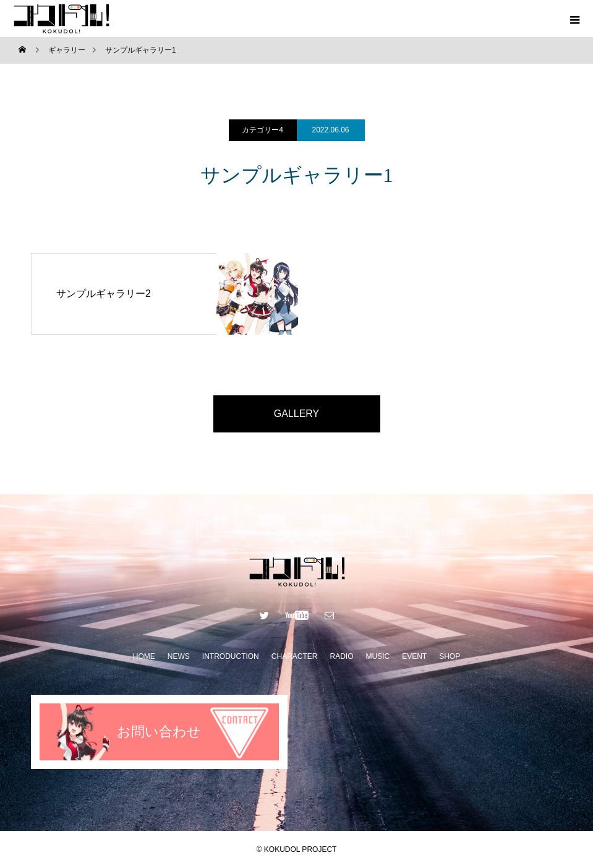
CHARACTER (295, 656)
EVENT (414, 656)
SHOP (450, 656)
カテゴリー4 (262, 130)
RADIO (341, 656)
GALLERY (297, 414)
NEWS (179, 656)
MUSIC (378, 656)
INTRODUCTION (231, 656)
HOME (144, 656)
